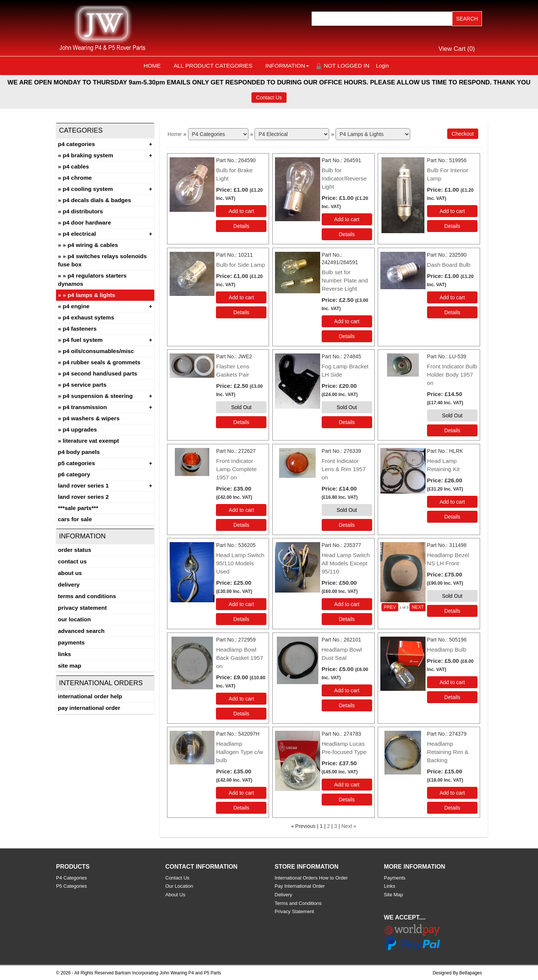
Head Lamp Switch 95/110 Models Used (240, 563)
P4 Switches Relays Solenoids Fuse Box (102, 260)
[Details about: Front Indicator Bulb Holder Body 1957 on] (452, 430)
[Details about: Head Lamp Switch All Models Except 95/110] (347, 619)
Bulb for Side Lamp (240, 265)
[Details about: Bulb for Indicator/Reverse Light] (347, 234)
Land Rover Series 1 (83, 486)
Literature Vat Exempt (91, 441)
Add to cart (241, 211)
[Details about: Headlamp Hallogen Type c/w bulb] (241, 808)
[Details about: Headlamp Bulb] (452, 697)
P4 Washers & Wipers (91, 418)
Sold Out (241, 407)
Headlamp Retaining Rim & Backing (448, 752)
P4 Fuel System (83, 340)
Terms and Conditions (87, 596)
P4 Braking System (88, 155)
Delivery (69, 585)
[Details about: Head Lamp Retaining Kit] (452, 517)
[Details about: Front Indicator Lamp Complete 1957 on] (241, 525)
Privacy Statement (82, 608)
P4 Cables (76, 166)
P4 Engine (76, 306)
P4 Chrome (77, 178)
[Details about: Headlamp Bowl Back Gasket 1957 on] (241, 714)
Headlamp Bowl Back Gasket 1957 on (239, 658)
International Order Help (90, 696)
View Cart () (457, 49)
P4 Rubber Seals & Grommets (102, 362)
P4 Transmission (85, 407)
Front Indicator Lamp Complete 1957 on (236, 469)
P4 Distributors (83, 211)
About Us (70, 573)
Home (152, 66)
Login (383, 66)
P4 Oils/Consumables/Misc (98, 351)
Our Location (74, 619)
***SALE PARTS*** (78, 508)
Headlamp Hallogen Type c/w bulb (239, 752)
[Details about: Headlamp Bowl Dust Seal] (347, 705)
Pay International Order (89, 708)
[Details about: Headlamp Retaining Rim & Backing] (452, 808)
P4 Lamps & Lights (91, 295)
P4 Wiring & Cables (93, 245)
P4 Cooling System (88, 189)
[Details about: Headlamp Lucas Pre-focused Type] (347, 800)
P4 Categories (76, 144)
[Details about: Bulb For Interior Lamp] (452, 226)
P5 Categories (76, 463)
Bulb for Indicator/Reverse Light (344, 178)
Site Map (69, 666)
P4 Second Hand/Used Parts (100, 373)
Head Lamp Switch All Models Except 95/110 (346, 563)
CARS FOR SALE (75, 519)
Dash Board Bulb (449, 265)
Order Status (75, 550)
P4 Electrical (79, 234)
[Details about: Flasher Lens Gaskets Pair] (241, 422)
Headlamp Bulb (447, 650)
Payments (71, 642)
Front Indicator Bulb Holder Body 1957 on (452, 375)
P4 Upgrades (80, 429)
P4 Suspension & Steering (98, 396)
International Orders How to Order (311, 878)
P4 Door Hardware (87, 222)
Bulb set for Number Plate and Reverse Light (345, 280)
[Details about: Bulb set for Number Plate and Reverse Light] (347, 336)
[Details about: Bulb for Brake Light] (241, 226)
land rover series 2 (83, 497)
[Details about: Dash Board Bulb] (452, 312)
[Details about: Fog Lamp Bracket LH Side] (347, 422)
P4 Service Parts (85, 385)
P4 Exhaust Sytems (89, 317)
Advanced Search (81, 631)
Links (64, 654)
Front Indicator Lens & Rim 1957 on (344, 469)
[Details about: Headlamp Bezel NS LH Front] (452, 611)
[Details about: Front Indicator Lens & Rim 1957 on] (347, 525)
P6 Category (74, 474)
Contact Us (269, 98)
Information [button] (287, 66)
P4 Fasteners (80, 329)
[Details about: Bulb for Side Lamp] (241, 312)
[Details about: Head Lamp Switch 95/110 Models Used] (241, 619)
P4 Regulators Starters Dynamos (92, 280)
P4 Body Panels (79, 452)
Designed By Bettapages (457, 973)
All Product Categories (213, 66)
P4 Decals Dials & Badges (97, 200)
